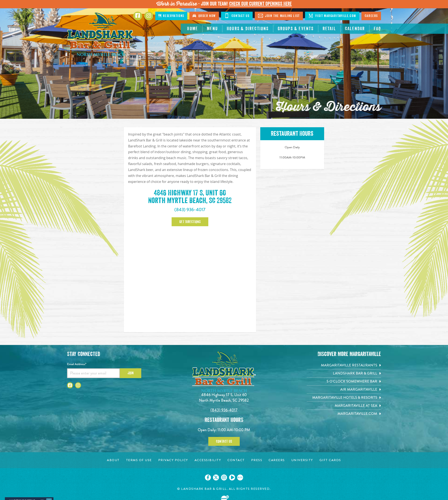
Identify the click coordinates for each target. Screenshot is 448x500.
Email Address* (77, 364)
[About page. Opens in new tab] (113, 460)
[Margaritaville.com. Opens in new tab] (344, 414)
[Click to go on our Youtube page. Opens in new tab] (232, 477)
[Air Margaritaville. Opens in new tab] (344, 389)
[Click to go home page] (101, 34)
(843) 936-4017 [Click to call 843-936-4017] (190, 210)
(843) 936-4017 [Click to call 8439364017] (224, 410)
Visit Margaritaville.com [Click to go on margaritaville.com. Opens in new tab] (332, 16)
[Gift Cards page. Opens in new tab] (330, 460)
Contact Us (224, 441)
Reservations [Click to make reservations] (171, 16)
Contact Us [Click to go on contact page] (237, 16)
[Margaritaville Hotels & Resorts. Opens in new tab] (344, 398)
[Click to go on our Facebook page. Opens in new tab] (208, 477)
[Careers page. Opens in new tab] (277, 460)
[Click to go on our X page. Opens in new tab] (216, 477)
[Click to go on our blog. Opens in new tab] (240, 477)
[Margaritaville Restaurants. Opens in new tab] (344, 365)
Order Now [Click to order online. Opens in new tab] (204, 16)
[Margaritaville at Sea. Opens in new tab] (344, 406)
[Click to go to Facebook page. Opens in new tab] (138, 16)
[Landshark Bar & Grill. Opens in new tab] (344, 373)
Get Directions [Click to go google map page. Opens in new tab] (190, 222)
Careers (371, 16)
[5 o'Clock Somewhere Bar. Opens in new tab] (344, 381)
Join (131, 373)
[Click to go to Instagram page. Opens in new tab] (149, 16)
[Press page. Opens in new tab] (257, 460)
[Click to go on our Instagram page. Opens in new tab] (224, 477)
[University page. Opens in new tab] (302, 460)
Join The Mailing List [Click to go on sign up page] (279, 16)
